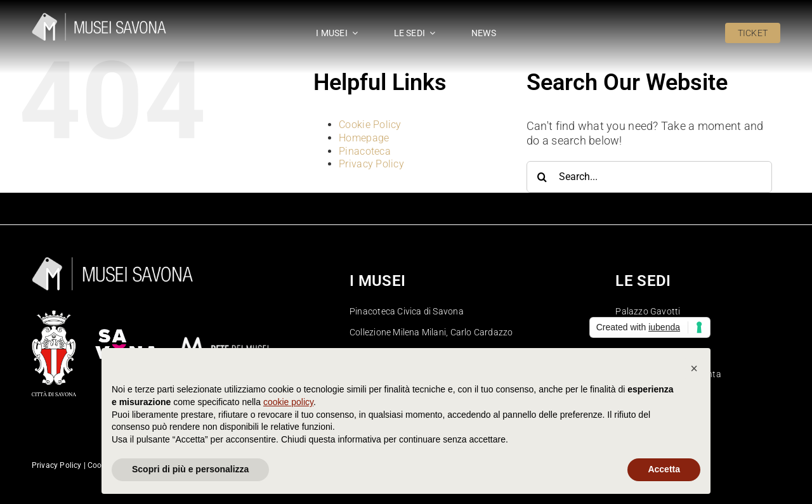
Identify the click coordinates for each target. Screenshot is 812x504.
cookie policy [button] (288, 402)
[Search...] (649, 177)
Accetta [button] (664, 469)
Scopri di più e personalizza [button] (190, 469)
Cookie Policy (370, 125)
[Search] (542, 177)
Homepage (364, 138)
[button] (694, 368)
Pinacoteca (365, 151)
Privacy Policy (371, 164)
